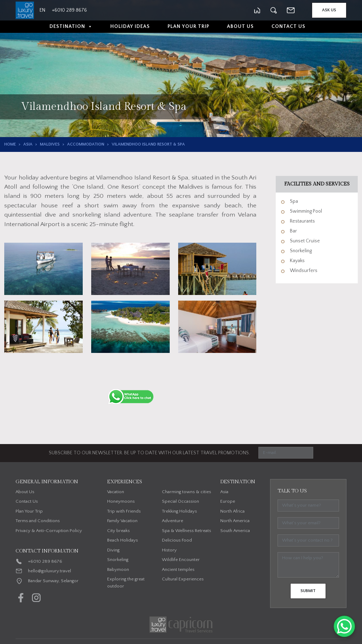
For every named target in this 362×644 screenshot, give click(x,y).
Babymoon (118, 569)
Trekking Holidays (179, 511)
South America (235, 531)
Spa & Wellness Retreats (186, 531)
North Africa (232, 511)
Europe (228, 501)
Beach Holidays (122, 540)
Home (10, 144)
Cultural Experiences (183, 579)
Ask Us (329, 10)
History (169, 550)
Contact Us (288, 26)
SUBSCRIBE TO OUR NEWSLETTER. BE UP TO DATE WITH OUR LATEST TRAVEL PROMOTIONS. (149, 453)
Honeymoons (121, 501)
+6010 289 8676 (45, 561)
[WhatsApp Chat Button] (344, 626)
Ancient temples (178, 569)
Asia (28, 144)
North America (235, 521)
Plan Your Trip (188, 26)
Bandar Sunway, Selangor (53, 581)
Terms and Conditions (38, 521)
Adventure (173, 521)
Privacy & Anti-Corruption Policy (49, 531)
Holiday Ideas (130, 26)
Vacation (116, 492)
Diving (113, 550)
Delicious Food (177, 540)
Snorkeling (118, 560)
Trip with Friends (124, 511)
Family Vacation (122, 521)
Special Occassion (180, 501)
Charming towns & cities (186, 492)
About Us (240, 26)
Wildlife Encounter (181, 560)
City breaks (118, 531)
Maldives (50, 144)
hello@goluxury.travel (49, 571)
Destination (71, 27)
